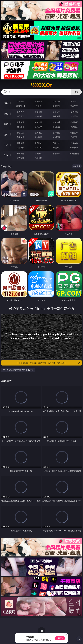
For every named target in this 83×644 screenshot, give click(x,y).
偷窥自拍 (20, 133)
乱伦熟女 (56, 127)
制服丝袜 (20, 127)
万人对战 (56, 101)
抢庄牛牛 (74, 106)
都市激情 (20, 143)
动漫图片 (74, 133)
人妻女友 (56, 143)
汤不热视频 (74, 154)
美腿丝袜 (20, 137)
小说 (6, 145)
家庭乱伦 (38, 143)
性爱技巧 (74, 148)
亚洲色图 (38, 133)
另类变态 (74, 127)
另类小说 (38, 148)
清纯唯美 (38, 137)
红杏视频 (20, 158)
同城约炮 (20, 154)
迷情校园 (20, 148)
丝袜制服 (38, 116)
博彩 (6, 103)
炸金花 (38, 106)
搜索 (76, 92)
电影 (6, 124)
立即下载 (60, 638)
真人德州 (38, 101)
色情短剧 (38, 158)
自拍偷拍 (38, 112)
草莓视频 (56, 154)
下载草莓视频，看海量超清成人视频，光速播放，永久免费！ (49, 363)
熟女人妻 (20, 116)
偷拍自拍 (38, 122)
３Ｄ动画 (74, 112)
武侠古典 (74, 143)
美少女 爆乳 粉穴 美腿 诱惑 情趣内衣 (18, 370)
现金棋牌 (56, 106)
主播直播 (56, 116)
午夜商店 (38, 154)
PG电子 (21, 101)
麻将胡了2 (20, 106)
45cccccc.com (41, 85)
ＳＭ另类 (74, 116)
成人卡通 (56, 122)
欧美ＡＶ (56, 112)
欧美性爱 (74, 122)
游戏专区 (74, 101)
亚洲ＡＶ (20, 112)
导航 (6, 155)
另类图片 (74, 137)
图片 (6, 135)
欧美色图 (56, 133)
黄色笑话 (56, 148)
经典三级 (38, 127)
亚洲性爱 (20, 122)
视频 (6, 114)
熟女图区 (56, 137)
